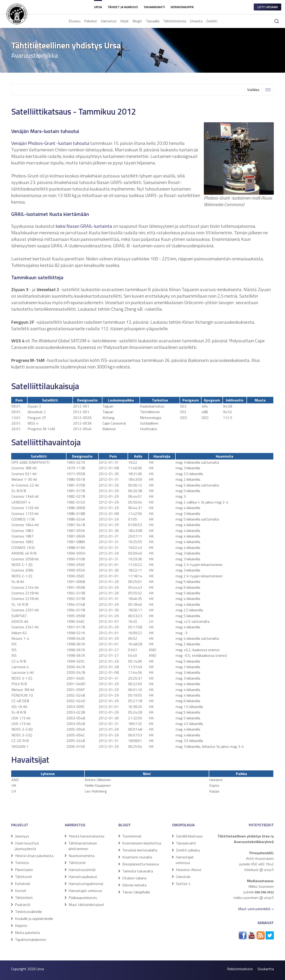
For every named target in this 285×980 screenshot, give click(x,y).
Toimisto (22, 863)
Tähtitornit (24, 877)
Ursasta (196, 21)
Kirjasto (21, 926)
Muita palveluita (27, 932)
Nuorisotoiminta (82, 856)
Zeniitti (212, 21)
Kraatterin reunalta (137, 857)
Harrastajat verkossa (85, 891)
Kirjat (125, 21)
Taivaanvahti (154, 7)
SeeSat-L (183, 884)
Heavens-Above (189, 870)
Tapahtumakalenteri (31, 939)
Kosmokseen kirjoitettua (142, 843)
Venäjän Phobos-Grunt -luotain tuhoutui (50, 143)
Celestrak (183, 877)
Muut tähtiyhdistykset (86, 905)
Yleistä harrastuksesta (86, 836)
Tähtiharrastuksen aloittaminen (83, 846)
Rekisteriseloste (240, 969)
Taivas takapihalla (136, 892)
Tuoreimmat (132, 836)
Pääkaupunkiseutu (83, 898)
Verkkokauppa (182, 7)
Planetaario (24, 870)
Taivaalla (153, 21)
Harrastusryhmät (82, 870)
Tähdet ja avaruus (123, 7)
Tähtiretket (24, 898)
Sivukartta (266, 969)
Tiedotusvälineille (28, 912)
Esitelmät (23, 884)
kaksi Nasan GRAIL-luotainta (84, 226)
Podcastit (23, 905)
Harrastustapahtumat (86, 884)
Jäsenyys (22, 836)
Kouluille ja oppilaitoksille (34, 919)
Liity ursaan (268, 7)
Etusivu (75, 21)
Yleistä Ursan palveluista (34, 856)
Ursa (98, 7)
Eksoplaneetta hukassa (141, 864)
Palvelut (91, 21)
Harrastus (109, 21)
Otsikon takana (134, 878)
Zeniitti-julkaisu (188, 850)
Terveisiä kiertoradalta (140, 850)
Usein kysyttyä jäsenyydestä (27, 846)
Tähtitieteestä (175, 21)
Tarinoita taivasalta (138, 871)
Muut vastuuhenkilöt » (256, 909)
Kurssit (21, 891)
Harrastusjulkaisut (83, 877)
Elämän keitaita (134, 885)
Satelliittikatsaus (189, 836)
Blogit (137, 21)
